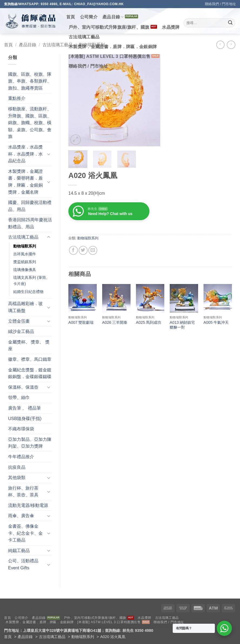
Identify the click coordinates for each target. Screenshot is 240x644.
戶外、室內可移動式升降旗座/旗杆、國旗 (109, 27)
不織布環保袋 (21, 429)
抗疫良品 (17, 467)
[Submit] (230, 23)
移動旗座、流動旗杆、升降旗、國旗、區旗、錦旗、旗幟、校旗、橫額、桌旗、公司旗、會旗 (30, 123)
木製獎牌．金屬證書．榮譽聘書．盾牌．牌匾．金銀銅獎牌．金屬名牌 (25, 182)
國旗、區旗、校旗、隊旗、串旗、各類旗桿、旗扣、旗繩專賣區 (30, 81)
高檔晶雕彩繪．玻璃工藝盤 (25, 307)
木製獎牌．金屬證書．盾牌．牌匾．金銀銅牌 (113, 47)
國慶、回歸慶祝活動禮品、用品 (30, 206)
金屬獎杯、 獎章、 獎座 (29, 346)
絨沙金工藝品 (21, 331)
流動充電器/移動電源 (28, 505)
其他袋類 (17, 478)
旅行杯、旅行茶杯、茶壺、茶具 (23, 492)
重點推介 (17, 98)
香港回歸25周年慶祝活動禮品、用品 (30, 223)
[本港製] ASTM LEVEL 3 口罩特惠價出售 (109, 56)
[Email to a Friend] (93, 250)
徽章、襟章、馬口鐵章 (30, 359)
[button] (76, 140)
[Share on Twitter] (83, 250)
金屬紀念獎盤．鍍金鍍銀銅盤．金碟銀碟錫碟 (30, 373)
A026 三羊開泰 (115, 322)
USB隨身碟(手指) (25, 419)
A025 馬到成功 (149, 322)
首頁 (71, 17)
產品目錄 (113, 17)
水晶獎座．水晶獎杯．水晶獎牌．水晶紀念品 (25, 154)
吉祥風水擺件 (25, 254)
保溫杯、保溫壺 (23, 387)
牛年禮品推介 (21, 457)
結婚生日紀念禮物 (28, 292)
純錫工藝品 (19, 551)
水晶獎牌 (171, 27)
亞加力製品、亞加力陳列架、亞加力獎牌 (30, 443)
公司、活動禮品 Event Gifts (23, 564)
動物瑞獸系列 (25, 246)
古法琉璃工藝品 (84, 37)
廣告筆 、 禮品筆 (24, 408)
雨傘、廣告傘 (21, 516)
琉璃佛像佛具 (25, 270)
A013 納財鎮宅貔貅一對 (182, 325)
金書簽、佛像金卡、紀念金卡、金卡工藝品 (25, 533)
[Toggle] (49, 154)
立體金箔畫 (19, 321)
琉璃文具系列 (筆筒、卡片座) (31, 281)
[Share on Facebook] (73, 250)
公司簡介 (89, 17)
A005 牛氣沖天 (216, 322)
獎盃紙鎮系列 (25, 262)
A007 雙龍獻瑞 (81, 322)
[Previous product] (231, 45)
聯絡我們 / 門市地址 (220, 4)
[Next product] (220, 45)
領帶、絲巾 (19, 397)
